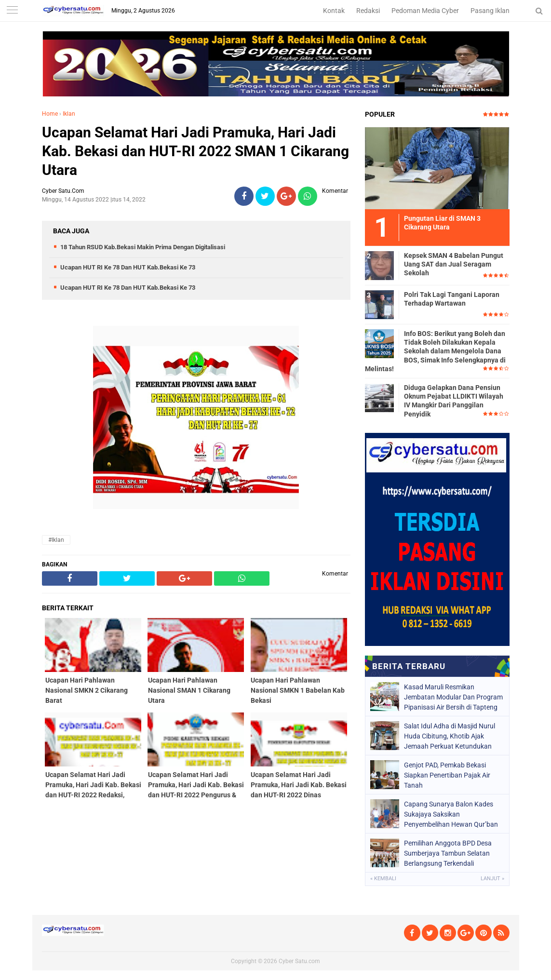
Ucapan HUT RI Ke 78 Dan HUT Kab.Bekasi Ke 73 (128, 267)
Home (50, 114)
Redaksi (368, 11)
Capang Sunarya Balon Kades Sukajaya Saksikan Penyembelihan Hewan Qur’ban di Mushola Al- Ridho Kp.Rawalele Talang (454, 814)
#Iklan (56, 540)
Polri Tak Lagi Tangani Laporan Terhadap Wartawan (452, 299)
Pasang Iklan (490, 11)
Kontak (334, 11)
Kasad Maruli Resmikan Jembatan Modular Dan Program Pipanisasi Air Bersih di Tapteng (453, 697)
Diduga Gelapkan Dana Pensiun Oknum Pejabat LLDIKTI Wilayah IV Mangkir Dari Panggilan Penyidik (454, 401)
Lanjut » (492, 879)
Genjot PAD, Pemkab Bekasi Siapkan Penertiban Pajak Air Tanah (447, 775)
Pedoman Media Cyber (425, 11)
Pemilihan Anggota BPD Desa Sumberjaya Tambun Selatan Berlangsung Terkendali (448, 853)
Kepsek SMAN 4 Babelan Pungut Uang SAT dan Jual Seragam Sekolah (454, 264)
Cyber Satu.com (299, 961)
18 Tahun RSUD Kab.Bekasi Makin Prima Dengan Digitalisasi (143, 247)
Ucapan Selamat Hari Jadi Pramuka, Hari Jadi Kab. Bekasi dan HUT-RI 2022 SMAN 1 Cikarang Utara (195, 151)
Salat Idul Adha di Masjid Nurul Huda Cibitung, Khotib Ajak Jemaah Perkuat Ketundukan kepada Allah (450, 736)
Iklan (69, 114)
